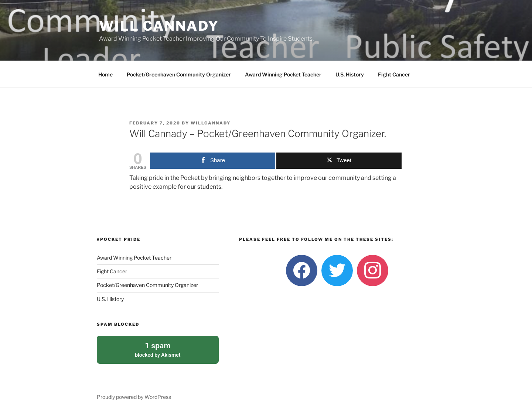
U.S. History (350, 74)
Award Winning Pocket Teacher (283, 74)
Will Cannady (159, 26)
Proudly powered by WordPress (134, 397)
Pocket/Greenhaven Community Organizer (179, 74)
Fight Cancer (394, 74)
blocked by (158, 349)
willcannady (211, 123)
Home (105, 74)
